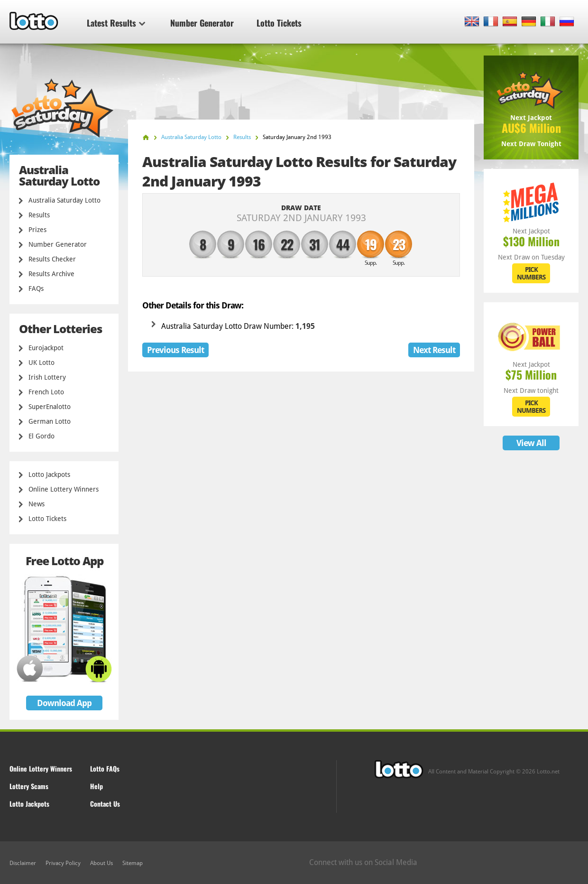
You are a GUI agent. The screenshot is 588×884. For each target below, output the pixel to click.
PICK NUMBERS (531, 273)
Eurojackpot (46, 348)
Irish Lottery (47, 377)
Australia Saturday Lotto (64, 200)
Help (96, 786)
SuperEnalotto (50, 407)
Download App (64, 703)
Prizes (37, 230)
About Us (101, 863)
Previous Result (175, 350)
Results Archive (51, 274)
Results (39, 215)
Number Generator (202, 23)
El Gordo (41, 436)
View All (531, 443)
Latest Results (116, 23)
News (37, 504)
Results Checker (52, 259)
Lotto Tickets (279, 23)
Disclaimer (23, 863)
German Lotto (50, 421)
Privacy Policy (63, 863)
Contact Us (105, 804)
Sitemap (133, 863)
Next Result (434, 350)
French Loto (46, 392)
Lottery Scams (29, 786)
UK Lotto (41, 363)
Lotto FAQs (105, 768)
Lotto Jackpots (49, 475)
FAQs (36, 288)
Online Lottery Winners (64, 489)
